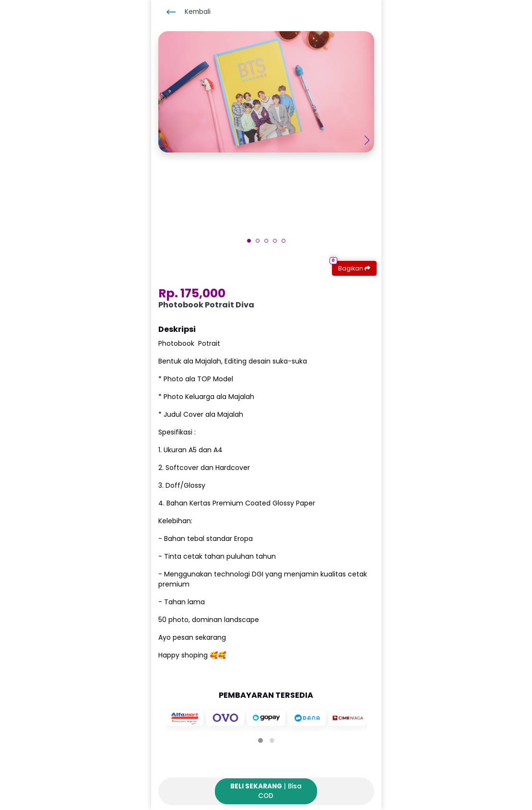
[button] (260, 740)
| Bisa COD (266, 791)
